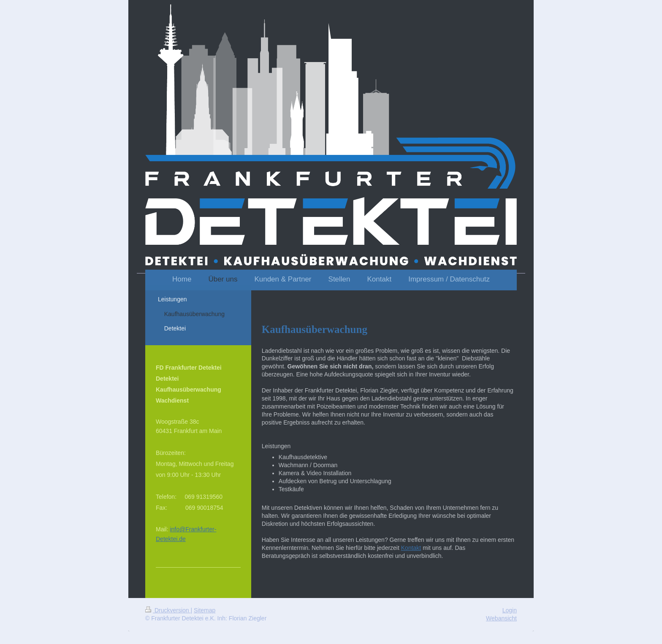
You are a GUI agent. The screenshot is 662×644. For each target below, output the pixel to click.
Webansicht (501, 618)
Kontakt (411, 548)
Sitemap (205, 610)
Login (510, 610)
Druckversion (168, 610)
